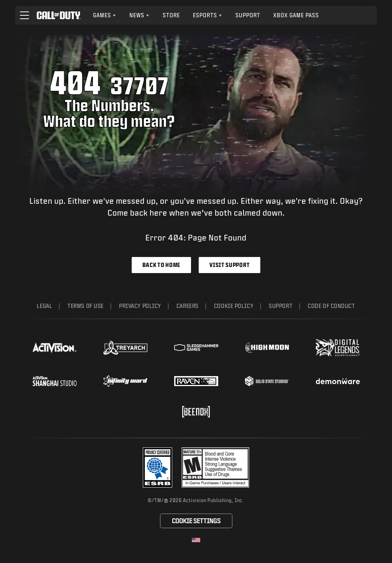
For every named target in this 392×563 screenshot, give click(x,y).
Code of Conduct (331, 306)
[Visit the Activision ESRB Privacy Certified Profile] (158, 467)
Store (171, 15)
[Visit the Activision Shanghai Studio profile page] (55, 381)
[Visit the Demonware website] (338, 381)
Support (281, 306)
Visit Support (229, 265)
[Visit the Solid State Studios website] (267, 381)
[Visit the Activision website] (55, 348)
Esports (208, 15)
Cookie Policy (234, 306)
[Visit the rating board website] (215, 467)
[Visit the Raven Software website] (196, 381)
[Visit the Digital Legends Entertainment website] (338, 348)
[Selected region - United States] (196, 540)
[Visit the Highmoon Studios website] (267, 348)
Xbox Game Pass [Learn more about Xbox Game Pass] (296, 15)
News (140, 15)
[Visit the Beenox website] (196, 412)
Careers (188, 306)
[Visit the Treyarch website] (125, 348)
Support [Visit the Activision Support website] (248, 15)
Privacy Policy (140, 306)
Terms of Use (86, 306)
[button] (24, 15)
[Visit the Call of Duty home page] (59, 15)
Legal (44, 306)
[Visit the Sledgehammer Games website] (196, 348)
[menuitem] (105, 15)
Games (105, 15)
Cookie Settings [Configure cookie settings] (196, 521)
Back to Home (161, 265)
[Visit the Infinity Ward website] (125, 381)
